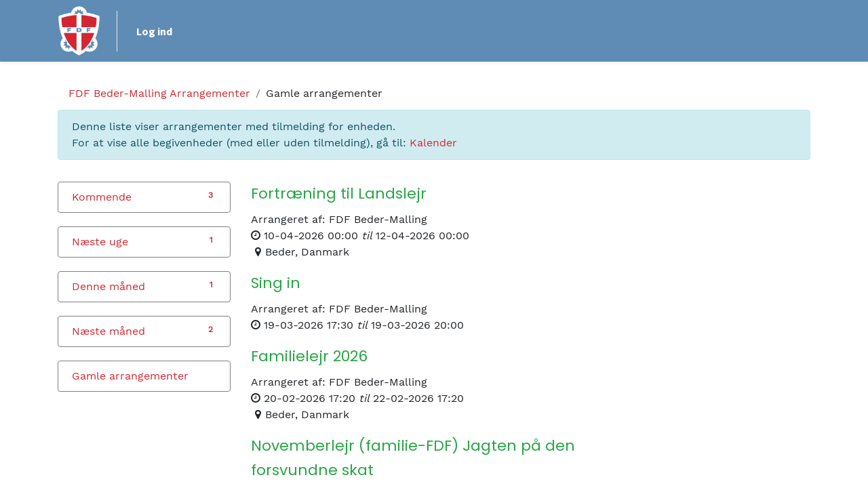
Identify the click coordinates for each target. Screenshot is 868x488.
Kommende (102, 197)
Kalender (433, 143)
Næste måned (108, 331)
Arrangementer (159, 93)
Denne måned (108, 286)
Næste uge (100, 242)
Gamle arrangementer (130, 376)
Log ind (154, 31)
